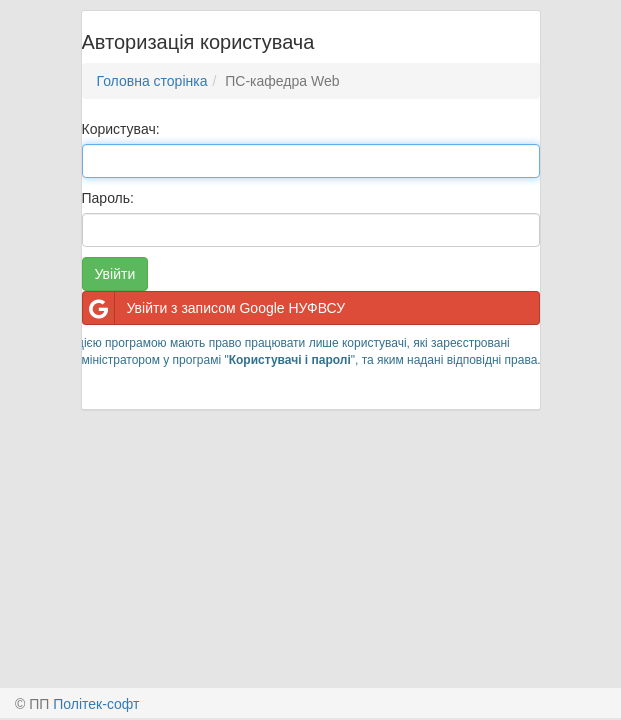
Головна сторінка (152, 81)
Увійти (115, 274)
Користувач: (121, 129)
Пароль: (108, 198)
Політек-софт (96, 704)
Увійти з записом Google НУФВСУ (214, 308)
